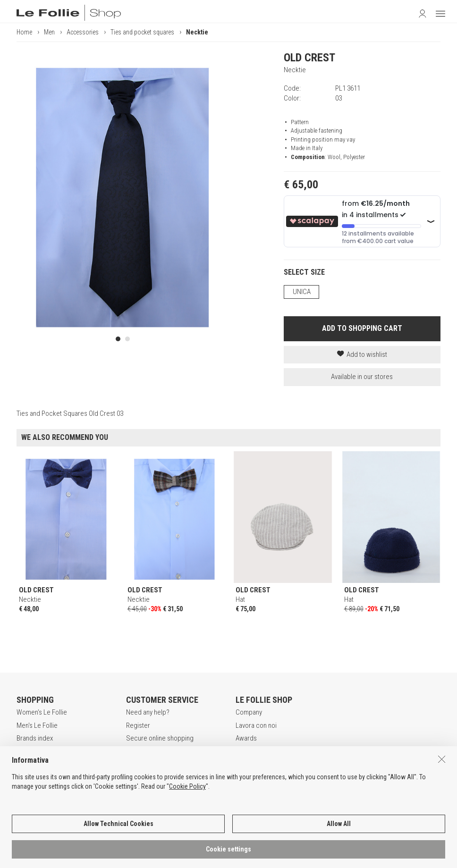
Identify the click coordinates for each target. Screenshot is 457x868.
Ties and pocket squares (142, 32)
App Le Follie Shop (43, 764)
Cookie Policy (187, 806)
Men (49, 32)
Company (249, 712)
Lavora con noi (256, 725)
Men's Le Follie (37, 725)
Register (138, 725)
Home (24, 32)
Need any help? (148, 712)
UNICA (302, 292)
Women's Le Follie (42, 712)
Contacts (248, 764)
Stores (245, 751)
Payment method (150, 751)
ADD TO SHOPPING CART (362, 328)
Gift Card (29, 751)
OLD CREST (309, 58)
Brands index (35, 738)
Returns (137, 764)
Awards (246, 738)
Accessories (83, 32)
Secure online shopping (160, 738)
